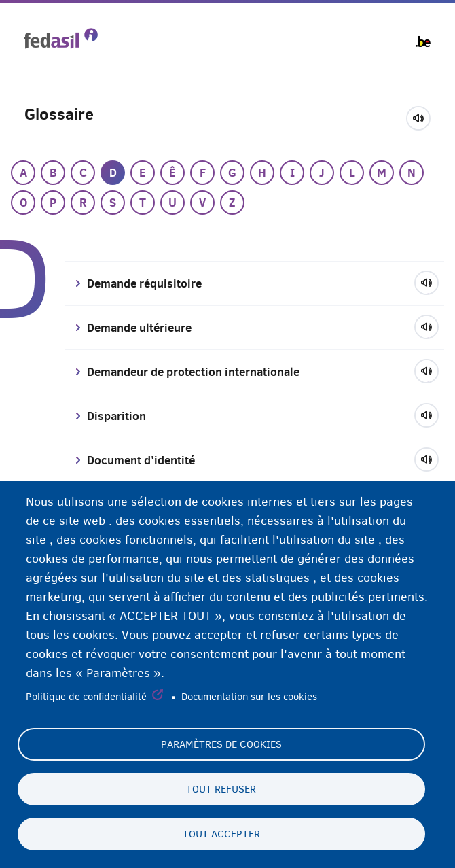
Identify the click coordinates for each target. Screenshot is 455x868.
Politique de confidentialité (86, 697)
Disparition (116, 416)
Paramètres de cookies (221, 744)
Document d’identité (141, 460)
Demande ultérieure (139, 328)
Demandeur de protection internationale (193, 372)
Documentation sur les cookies (249, 697)
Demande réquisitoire (144, 283)
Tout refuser (221, 789)
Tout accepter (221, 834)
